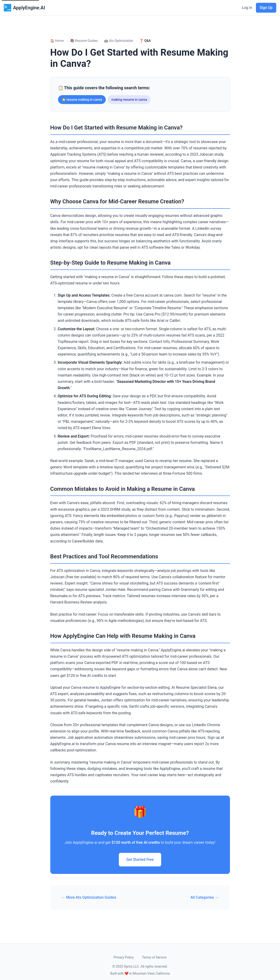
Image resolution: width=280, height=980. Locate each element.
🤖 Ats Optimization (119, 41)
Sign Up (266, 8)
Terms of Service (154, 957)
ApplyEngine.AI (24, 8)
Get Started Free (140, 860)
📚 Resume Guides (84, 41)
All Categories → (204, 897)
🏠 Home (57, 41)
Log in (247, 8)
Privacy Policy (124, 957)
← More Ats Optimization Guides (89, 897)
